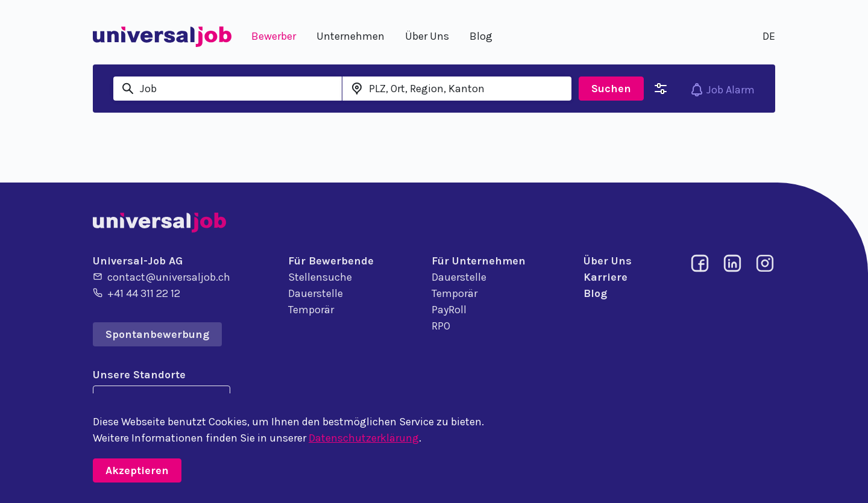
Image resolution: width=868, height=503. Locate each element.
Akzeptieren (137, 470)
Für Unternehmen (479, 261)
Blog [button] (481, 36)
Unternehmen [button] (351, 36)
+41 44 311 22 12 (137, 293)
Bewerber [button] (274, 36)
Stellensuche (320, 277)
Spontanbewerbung (157, 334)
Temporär (311, 310)
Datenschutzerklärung (364, 438)
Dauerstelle (316, 293)
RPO (441, 326)
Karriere (605, 277)
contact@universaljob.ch (162, 276)
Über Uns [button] (427, 36)
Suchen (611, 89)
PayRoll (449, 310)
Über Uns (608, 261)
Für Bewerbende (331, 261)
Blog (595, 293)
